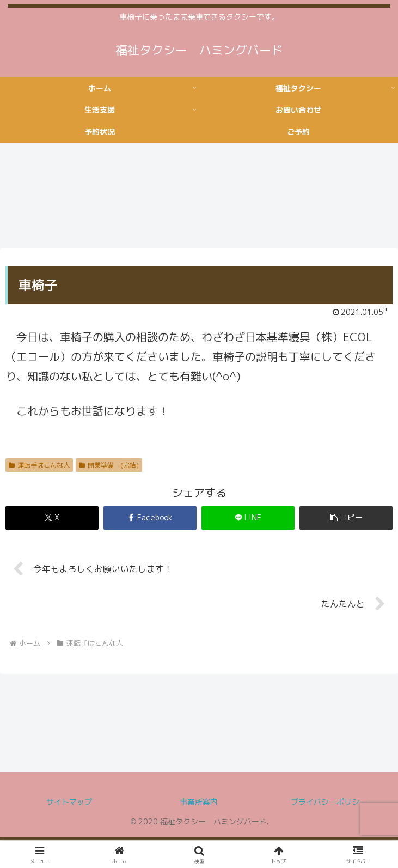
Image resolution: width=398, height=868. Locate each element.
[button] (346, 518)
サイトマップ (69, 802)
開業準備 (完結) (109, 465)
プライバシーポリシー (329, 802)
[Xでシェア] (52, 518)
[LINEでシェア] (248, 518)
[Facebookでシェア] (150, 518)
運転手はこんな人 (39, 465)
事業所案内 (199, 802)
